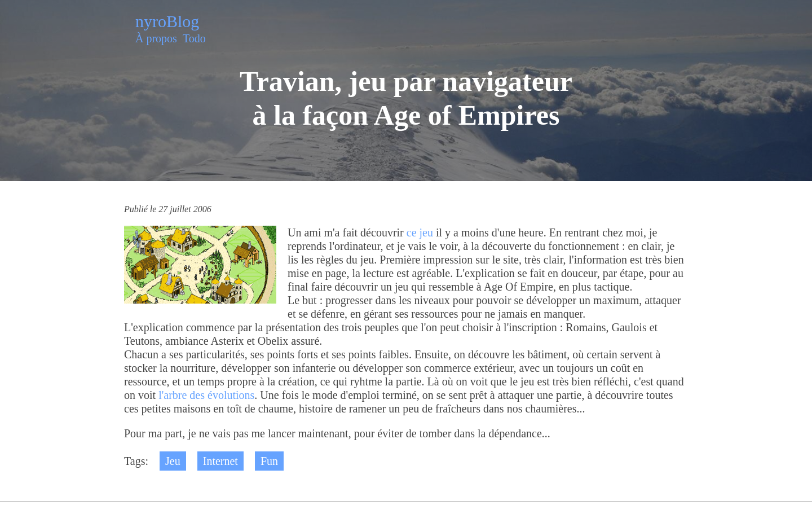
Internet (220, 461)
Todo (194, 38)
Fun (269, 461)
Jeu (173, 461)
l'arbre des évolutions (206, 395)
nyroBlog (167, 21)
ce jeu (420, 232)
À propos (156, 38)
